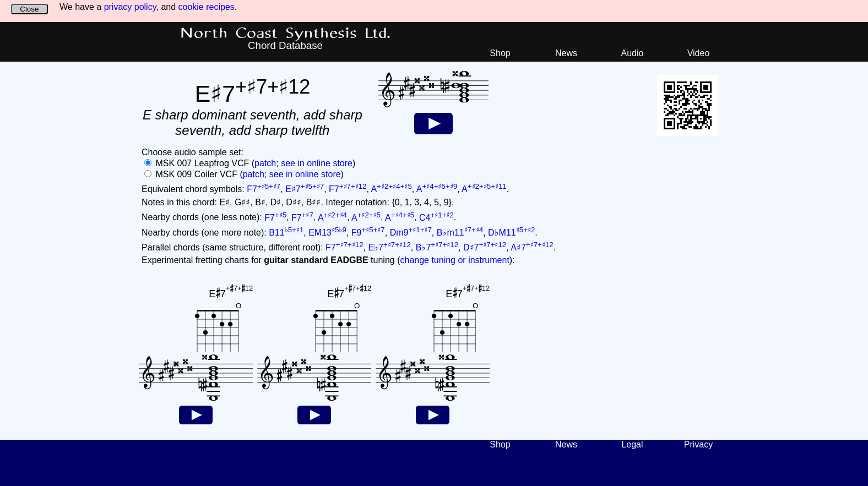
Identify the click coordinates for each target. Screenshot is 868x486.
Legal (632, 444)
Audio (633, 53)
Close (29, 9)
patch (265, 163)
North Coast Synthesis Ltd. (286, 34)
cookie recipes (207, 7)
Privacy (698, 444)
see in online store (317, 163)
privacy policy (130, 7)
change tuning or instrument (454, 260)
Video (699, 53)
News (566, 53)
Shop (500, 53)
